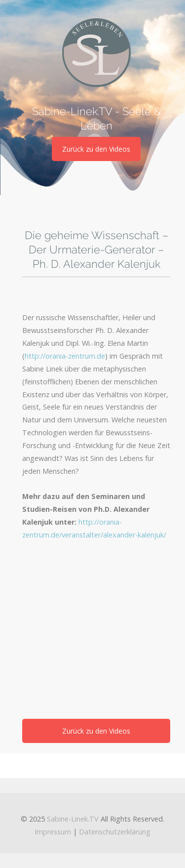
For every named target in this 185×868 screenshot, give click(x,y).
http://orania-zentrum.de (65, 356)
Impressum (53, 832)
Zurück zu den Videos (96, 149)
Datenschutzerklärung (115, 832)
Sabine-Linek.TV (73, 819)
